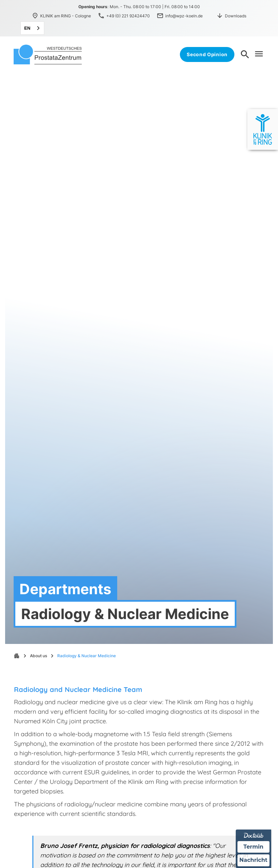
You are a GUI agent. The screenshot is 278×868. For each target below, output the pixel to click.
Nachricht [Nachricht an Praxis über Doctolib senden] (253, 860)
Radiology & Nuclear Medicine (87, 656)
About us (38, 656)
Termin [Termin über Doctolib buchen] (254, 847)
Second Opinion (207, 54)
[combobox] (32, 28)
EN (27, 28)
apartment (17, 656)
